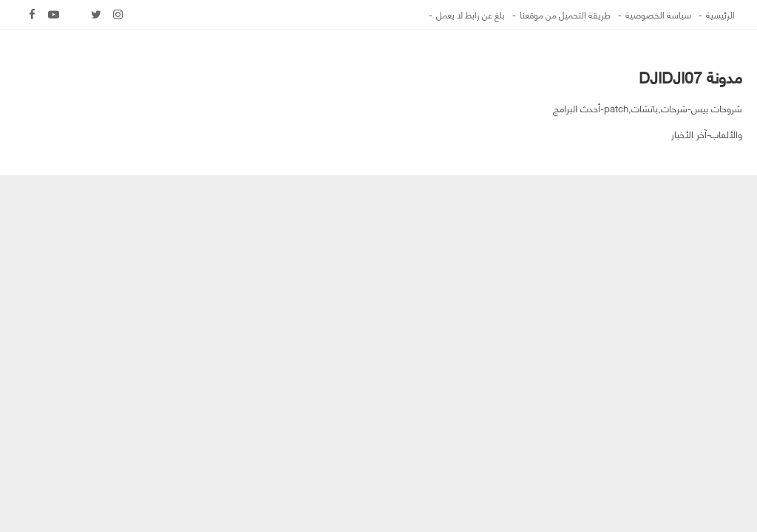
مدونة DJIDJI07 (690, 76)
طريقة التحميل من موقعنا (565, 14)
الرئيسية (720, 14)
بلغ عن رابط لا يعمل (471, 14)
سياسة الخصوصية (658, 14)
